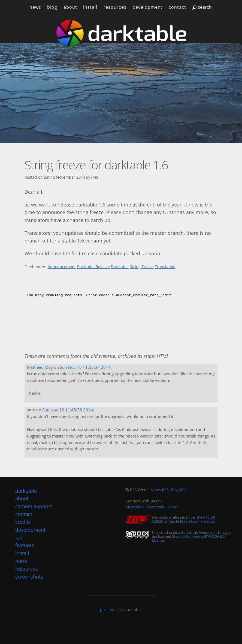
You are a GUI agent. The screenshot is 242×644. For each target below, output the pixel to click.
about (70, 7)
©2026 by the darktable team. (176, 521)
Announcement (62, 267)
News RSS (160, 490)
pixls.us (107, 609)
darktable (26, 491)
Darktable (120, 267)
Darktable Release (93, 267)
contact (177, 7)
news (35, 7)
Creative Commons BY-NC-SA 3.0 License (188, 538)
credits (209, 521)
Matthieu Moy (40, 367)
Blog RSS (179, 490)
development (147, 7)
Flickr (172, 507)
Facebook (156, 507)
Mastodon (135, 507)
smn (95, 177)
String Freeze (142, 267)
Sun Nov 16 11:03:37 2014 (85, 367)
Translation (165, 267)
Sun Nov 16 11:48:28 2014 (68, 410)
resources (115, 7)
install (90, 7)
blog (52, 7)
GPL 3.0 (209, 517)
